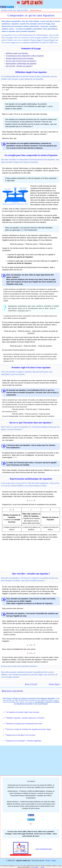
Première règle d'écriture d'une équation (20, 58)
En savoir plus (35, 867)
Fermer (42, 867)
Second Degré (49, 40)
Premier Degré (36, 40)
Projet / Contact (51, 860)
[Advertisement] (31, 557)
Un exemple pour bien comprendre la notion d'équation (25, 56)
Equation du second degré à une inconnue (20, 735)
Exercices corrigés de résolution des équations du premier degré (28, 729)
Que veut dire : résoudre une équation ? (19, 66)
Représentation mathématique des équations (21, 63)
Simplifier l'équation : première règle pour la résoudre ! (25, 718)
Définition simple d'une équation (17, 53)
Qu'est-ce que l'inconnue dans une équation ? (21, 61)
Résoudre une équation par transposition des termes (24, 724)
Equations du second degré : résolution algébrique (23, 741)
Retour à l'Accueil (31, 684)
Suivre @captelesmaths (44, 849)
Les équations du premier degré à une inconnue (22, 712)
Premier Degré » (55, 684)
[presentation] (6, 90)
